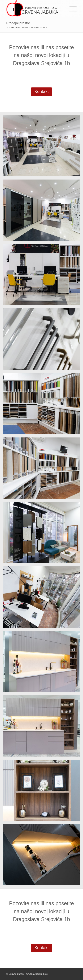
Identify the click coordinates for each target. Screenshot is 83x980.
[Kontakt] (42, 92)
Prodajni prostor (18, 23)
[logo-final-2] (35, 9)
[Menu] (71, 9)
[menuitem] (71, 9)
